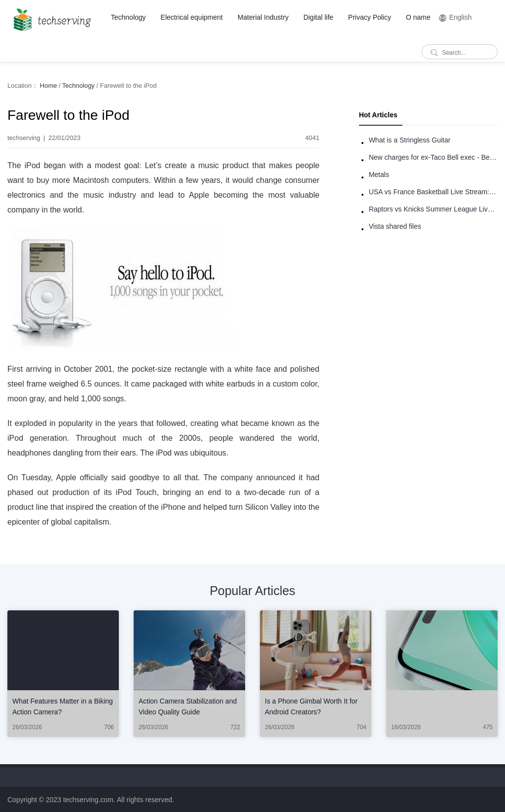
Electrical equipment (192, 17)
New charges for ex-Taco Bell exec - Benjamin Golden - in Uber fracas (433, 157)
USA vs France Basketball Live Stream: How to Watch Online (433, 192)
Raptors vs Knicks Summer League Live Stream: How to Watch (433, 209)
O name (418, 17)
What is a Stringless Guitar (410, 140)
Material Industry (263, 17)
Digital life (318, 17)
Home (49, 86)
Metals (379, 175)
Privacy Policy (370, 17)
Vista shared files (395, 226)
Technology (128, 17)
